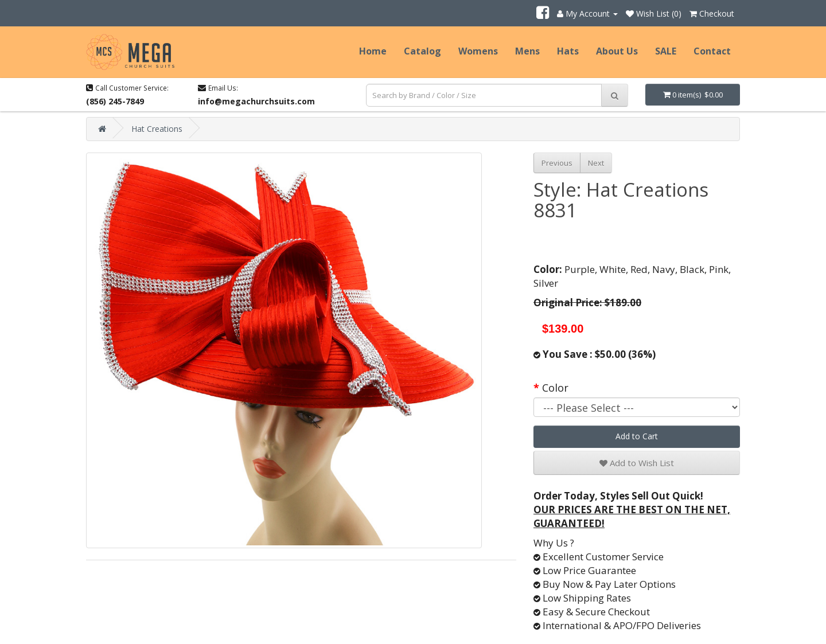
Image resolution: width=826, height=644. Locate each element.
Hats (568, 51)
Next (596, 163)
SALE (666, 51)
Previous (557, 163)
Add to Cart (637, 436)
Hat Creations (157, 129)
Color (555, 388)
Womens (478, 51)
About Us (617, 51)
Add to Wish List (637, 463)
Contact (712, 51)
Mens (527, 51)
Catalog (422, 51)
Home (373, 51)
